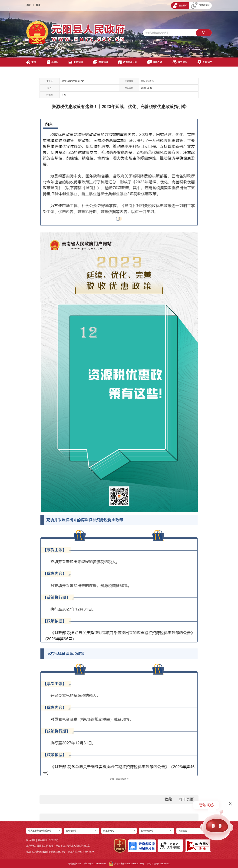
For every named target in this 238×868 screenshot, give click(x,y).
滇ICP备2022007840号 (95, 864)
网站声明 (42, 840)
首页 (31, 62)
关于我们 (53, 840)
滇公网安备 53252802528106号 (127, 864)
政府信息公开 (128, 62)
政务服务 (180, 62)
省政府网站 (71, 831)
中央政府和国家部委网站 (40, 831)
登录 (28, 5)
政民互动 (155, 62)
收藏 (168, 799)
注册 (38, 5)
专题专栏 (205, 62)
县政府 (52, 62)
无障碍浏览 (200, 6)
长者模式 (180, 6)
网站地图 (31, 840)
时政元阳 (101, 62)
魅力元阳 (76, 62)
